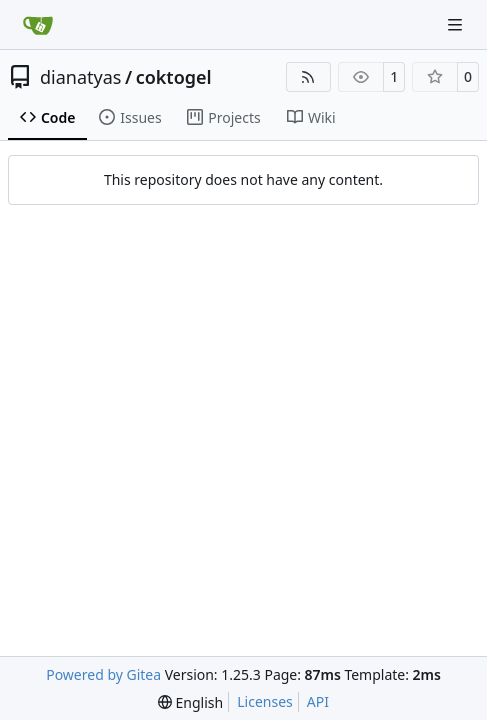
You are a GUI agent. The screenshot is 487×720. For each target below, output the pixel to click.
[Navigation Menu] (457, 24)
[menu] (190, 702)
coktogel (174, 77)
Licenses (265, 701)
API (318, 701)
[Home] (38, 25)
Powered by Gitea (103, 674)
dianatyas (80, 77)
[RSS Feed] (309, 77)
